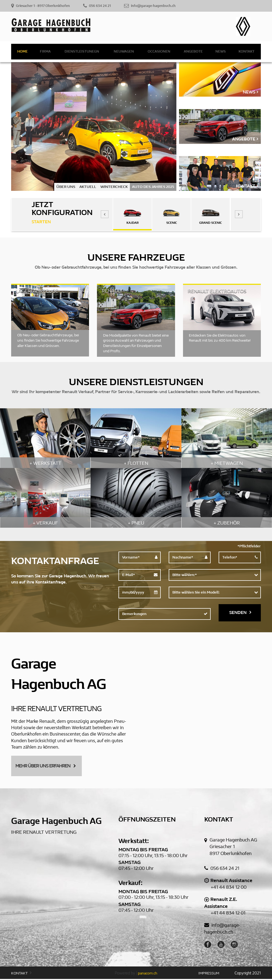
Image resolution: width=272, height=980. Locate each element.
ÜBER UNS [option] (66, 187)
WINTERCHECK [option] (114, 187)
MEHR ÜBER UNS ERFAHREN (48, 766)
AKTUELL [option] (88, 187)
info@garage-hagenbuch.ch (222, 930)
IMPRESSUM (209, 975)
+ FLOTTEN (136, 463)
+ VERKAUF (45, 523)
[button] (105, 214)
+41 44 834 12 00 (229, 889)
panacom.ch (148, 975)
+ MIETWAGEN (227, 463)
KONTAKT (21, 974)
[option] (94, 126)
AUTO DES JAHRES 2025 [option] (153, 187)
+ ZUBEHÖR (227, 523)
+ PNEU (136, 523)
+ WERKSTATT (45, 463)
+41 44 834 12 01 (228, 914)
